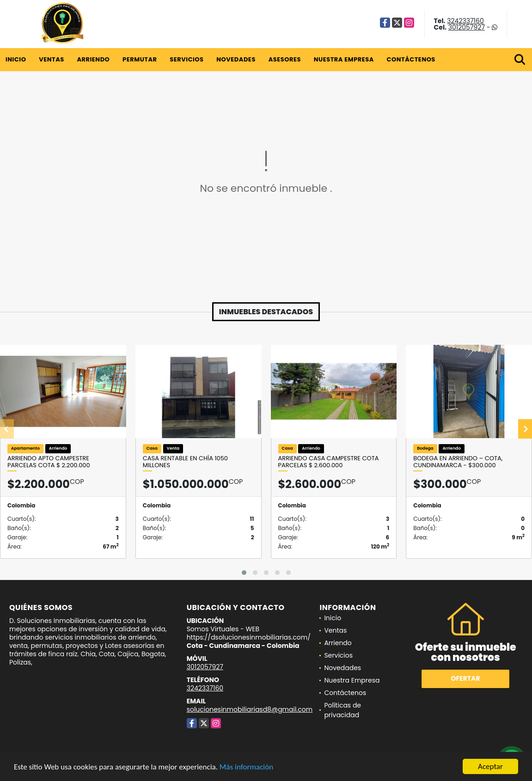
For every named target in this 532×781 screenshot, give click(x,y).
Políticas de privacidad (342, 710)
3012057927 (467, 27)
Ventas (52, 59)
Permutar (140, 59)
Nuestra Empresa (344, 59)
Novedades (236, 59)
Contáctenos (411, 59)
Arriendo (93, 59)
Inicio (16, 59)
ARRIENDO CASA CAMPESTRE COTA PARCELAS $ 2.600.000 (329, 462)
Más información (246, 767)
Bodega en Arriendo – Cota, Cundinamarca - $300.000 (458, 462)
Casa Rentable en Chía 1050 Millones (185, 462)
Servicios (187, 59)
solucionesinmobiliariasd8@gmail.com (250, 709)
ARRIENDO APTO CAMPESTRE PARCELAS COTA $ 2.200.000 (49, 462)
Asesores (285, 59)
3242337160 (465, 21)
